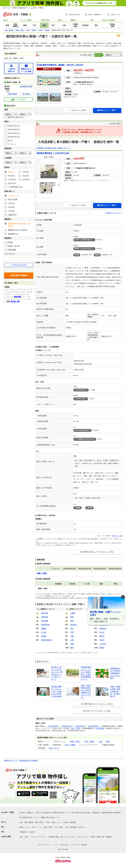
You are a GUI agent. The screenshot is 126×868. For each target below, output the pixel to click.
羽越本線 (45, 617)
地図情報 (109, 837)
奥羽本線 (45, 613)
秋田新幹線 (45, 625)
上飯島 (73, 613)
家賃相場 (72, 822)
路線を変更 (13, 94)
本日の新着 (13, 199)
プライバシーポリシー (45, 845)
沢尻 (72, 632)
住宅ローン (82, 827)
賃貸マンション (57, 822)
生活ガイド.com (117, 536)
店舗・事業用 (29, 822)
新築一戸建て (75, 741)
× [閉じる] (123, 597)
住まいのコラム (84, 837)
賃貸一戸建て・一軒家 (42, 822)
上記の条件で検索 (19, 275)
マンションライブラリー (39, 837)
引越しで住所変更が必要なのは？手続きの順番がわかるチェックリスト (86, 691)
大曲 (72, 636)
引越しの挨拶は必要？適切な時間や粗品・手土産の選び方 (115, 691)
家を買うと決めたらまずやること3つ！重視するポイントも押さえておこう (57, 673)
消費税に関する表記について (50, 817)
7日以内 (11, 211)
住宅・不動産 (70, 745)
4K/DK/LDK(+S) (14, 137)
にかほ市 (103, 644)
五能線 (44, 636)
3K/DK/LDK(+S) (14, 133)
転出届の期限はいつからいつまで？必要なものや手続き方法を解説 (56, 691)
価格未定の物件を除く (16, 117)
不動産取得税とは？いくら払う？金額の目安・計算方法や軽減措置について (86, 673)
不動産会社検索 (54, 837)
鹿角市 (102, 636)
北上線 (44, 632)
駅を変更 (26, 94)
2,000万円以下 (53, 726)
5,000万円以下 (94, 726)
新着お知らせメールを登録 (26, 68)
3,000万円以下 (67, 726)
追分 (72, 628)
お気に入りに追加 (78, 110)
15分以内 (26, 179)
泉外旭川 (74, 625)
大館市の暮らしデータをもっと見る (98, 552)
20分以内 (12, 183)
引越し (27, 837)
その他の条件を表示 (18, 265)
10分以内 (12, 179)
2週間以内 (12, 215)
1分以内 (25, 172)
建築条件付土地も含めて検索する (19, 225)
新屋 (72, 617)
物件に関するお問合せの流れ (81, 813)
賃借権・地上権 (14, 246)
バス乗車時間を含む (15, 187)
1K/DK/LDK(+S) (14, 126)
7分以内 (25, 176)
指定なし (12, 172)
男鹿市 (102, 648)
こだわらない (14, 196)
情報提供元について (11, 761)
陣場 (72, 648)
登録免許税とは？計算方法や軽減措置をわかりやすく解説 (115, 673)
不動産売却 (23, 832)
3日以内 (11, 207)
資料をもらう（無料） (107, 110)
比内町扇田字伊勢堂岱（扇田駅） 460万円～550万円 (60, 65)
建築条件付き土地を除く (18, 230)
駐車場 (66, 822)
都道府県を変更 (26, 86)
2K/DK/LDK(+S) (14, 129)
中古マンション (37, 827)
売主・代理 (76, 728)
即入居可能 (100, 728)
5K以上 (10, 140)
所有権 (10, 242)
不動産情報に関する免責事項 (28, 761)
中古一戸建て (90, 741)
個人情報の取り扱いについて (29, 817)
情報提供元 (96, 813)
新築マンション (25, 827)
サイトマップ (75, 845)
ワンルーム (12, 144)
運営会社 (84, 845)
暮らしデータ (54, 748)
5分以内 (11, 176)
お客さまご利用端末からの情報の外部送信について (53, 813)
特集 (21, 837)
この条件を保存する (11, 68)
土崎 (72, 640)
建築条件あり (14, 234)
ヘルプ (56, 845)
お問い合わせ (65, 845)
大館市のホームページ (113, 213)
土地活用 (32, 832)
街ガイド (74, 837)
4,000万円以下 (80, 726)
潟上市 (102, 632)
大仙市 (102, 640)
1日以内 (11, 203)
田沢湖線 (45, 621)
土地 (101, 741)
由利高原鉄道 (46, 640)
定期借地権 (12, 250)
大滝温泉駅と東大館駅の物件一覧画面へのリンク (53, 148)
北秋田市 (103, 628)
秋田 (72, 621)
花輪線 (44, 628)
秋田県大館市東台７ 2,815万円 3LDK (53, 153)
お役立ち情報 (6, 837)
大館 (72, 644)
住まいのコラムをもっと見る (98, 711)
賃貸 (108, 741)
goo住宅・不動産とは (27, 813)
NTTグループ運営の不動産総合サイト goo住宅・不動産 (23, 8)
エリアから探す (19, 99)
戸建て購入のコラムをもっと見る (98, 704)
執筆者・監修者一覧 (97, 837)
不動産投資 (73, 827)
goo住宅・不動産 (8, 812)
